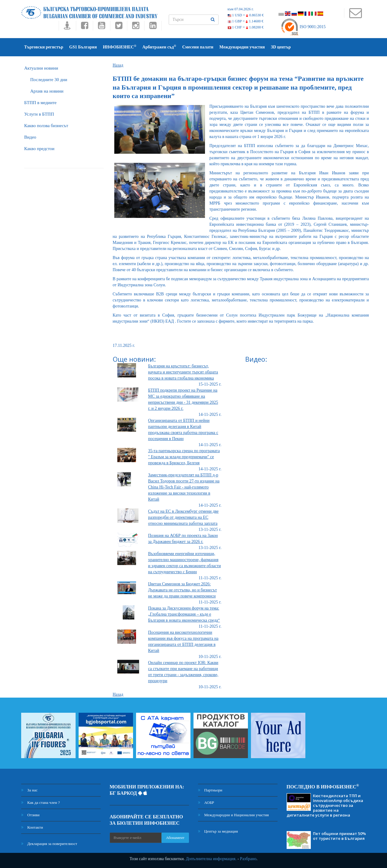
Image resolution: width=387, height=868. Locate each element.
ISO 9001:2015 (303, 27)
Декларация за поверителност (49, 844)
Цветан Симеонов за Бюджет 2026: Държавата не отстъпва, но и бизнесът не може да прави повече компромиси (183, 590)
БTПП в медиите (40, 103)
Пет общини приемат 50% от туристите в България (339, 836)
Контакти (32, 827)
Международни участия (242, 47)
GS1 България (83, 47)
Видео (30, 137)
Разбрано (248, 859)
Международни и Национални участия (233, 815)
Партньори (210, 790)
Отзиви (30, 815)
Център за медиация (218, 831)
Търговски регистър (44, 47)
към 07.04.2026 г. (241, 9)
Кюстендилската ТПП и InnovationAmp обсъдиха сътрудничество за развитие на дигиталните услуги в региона (325, 805)
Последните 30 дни (49, 80)
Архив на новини (47, 91)
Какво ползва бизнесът (46, 126)
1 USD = (246, 15)
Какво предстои (39, 149)
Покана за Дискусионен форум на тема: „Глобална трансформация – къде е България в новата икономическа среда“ (184, 614)
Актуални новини (41, 68)
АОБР (206, 802)
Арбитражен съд (159, 47)
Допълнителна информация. (211, 859)
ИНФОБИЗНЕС (120, 47)
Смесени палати (198, 47)
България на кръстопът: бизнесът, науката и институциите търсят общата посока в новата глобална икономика (183, 372)
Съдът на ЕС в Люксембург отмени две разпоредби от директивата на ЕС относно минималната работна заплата (183, 517)
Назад (118, 65)
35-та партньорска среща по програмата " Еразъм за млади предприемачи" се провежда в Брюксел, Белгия (184, 457)
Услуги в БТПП (39, 114)
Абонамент (175, 838)
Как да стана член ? (41, 802)
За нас (29, 790)
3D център (281, 47)
